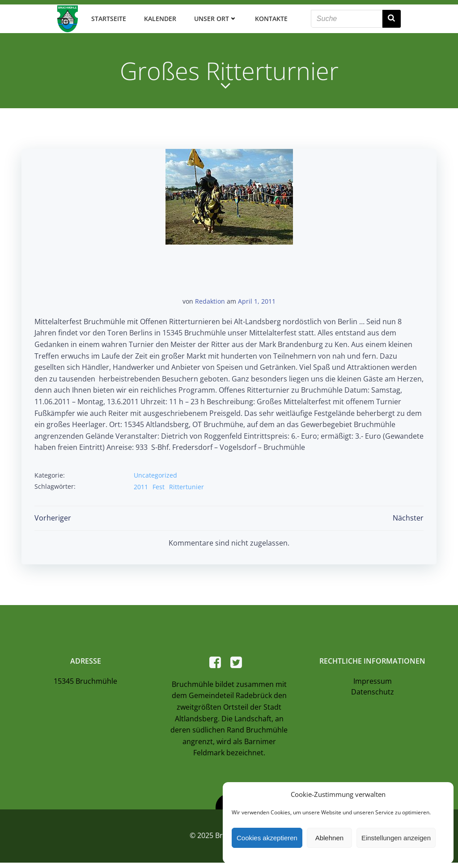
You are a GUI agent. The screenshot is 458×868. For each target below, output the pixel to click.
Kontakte (270, 18)
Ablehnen (329, 838)
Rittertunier (187, 485)
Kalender (159, 18)
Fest (159, 485)
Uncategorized (156, 474)
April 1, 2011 (257, 300)
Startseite (107, 18)
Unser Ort (214, 18)
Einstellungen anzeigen (396, 838)
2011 (141, 485)
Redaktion (210, 300)
